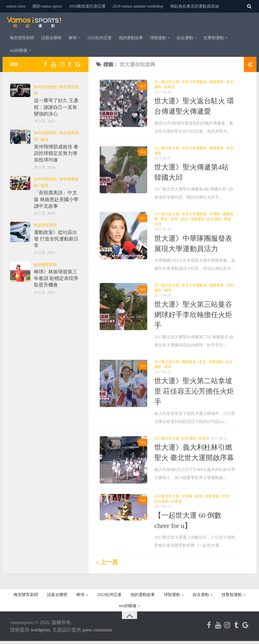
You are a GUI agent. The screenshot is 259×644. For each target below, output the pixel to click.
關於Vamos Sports (47, 6)
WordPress (40, 633)
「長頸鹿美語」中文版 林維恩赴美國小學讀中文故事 (56, 199)
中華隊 (215, 214)
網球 (168, 290)
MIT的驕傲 (19, 50)
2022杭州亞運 (99, 38)
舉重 (227, 219)
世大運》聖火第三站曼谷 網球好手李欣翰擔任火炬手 (193, 315)
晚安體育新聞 (22, 38)
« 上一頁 (107, 566)
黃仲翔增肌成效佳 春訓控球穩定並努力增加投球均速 (56, 153)
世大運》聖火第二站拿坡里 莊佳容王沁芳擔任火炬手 (194, 391)
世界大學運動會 (194, 82)
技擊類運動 (214, 38)
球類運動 (158, 38)
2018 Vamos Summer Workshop (138, 6)
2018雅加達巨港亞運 (87, 6)
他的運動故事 (131, 38)
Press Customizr (97, 633)
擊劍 (164, 219)
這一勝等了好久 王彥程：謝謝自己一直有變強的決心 (56, 107)
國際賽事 (217, 82)
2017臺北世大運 (167, 82)
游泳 (184, 219)
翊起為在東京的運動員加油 (195, 6)
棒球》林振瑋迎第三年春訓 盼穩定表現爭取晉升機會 (56, 278)
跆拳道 (169, 87)
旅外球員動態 (45, 87)
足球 (158, 224)
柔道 (202, 362)
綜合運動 (185, 38)
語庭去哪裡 (51, 38)
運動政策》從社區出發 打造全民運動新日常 (56, 239)
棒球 (73, 38)
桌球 (174, 219)
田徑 (226, 499)
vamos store (16, 6)
